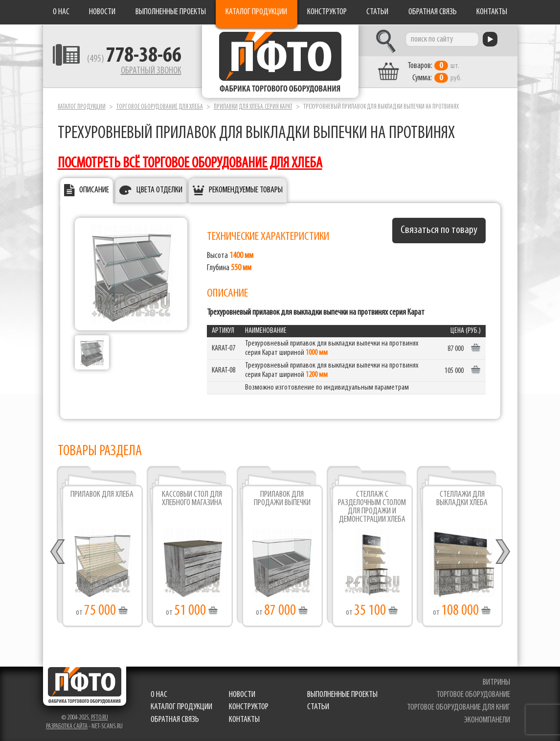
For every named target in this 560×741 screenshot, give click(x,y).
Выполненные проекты (171, 12)
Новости (102, 12)
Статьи (377, 12)
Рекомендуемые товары (246, 190)
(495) (134, 59)
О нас (61, 12)
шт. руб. (435, 72)
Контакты (492, 12)
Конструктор (327, 12)
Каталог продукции (256, 12)
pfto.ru (100, 718)
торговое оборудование (473, 695)
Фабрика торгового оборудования (280, 61)
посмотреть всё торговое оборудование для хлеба (190, 164)
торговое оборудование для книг (459, 707)
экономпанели (487, 720)
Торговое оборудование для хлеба (160, 107)
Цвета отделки (159, 190)
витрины (496, 683)
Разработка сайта (67, 727)
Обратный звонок (151, 71)
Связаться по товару (439, 230)
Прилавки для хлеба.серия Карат (253, 107)
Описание (94, 190)
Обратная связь (433, 12)
